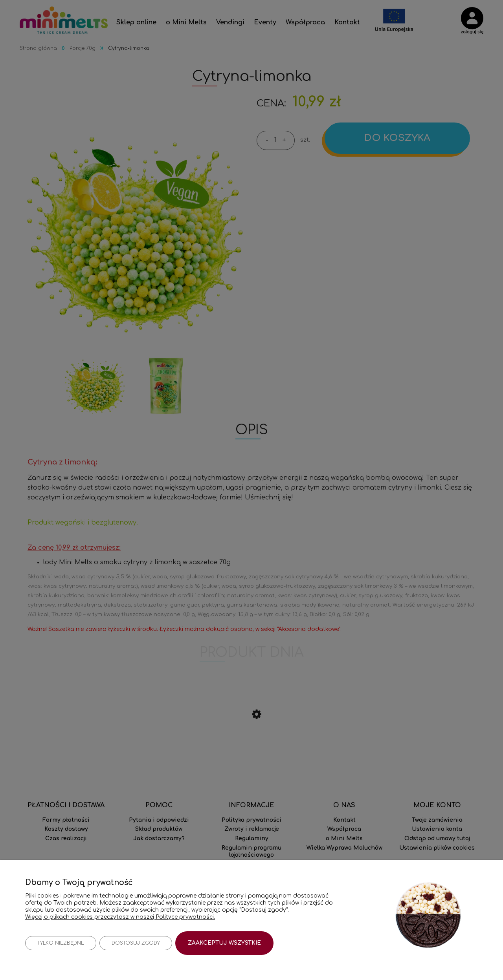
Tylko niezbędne (61, 943)
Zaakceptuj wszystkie (224, 943)
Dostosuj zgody (136, 943)
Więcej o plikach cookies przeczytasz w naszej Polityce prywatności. (120, 917)
